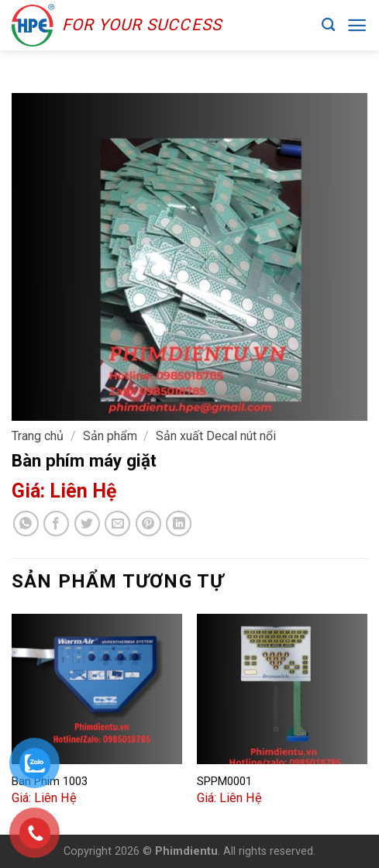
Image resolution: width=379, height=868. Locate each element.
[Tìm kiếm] (328, 25)
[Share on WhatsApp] (26, 524)
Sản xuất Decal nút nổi (216, 436)
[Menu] (357, 25)
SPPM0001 (224, 781)
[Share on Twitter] (87, 524)
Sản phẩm (110, 436)
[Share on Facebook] (56, 524)
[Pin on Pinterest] (148, 524)
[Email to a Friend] (117, 524)
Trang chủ (38, 436)
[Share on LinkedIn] (179, 524)
